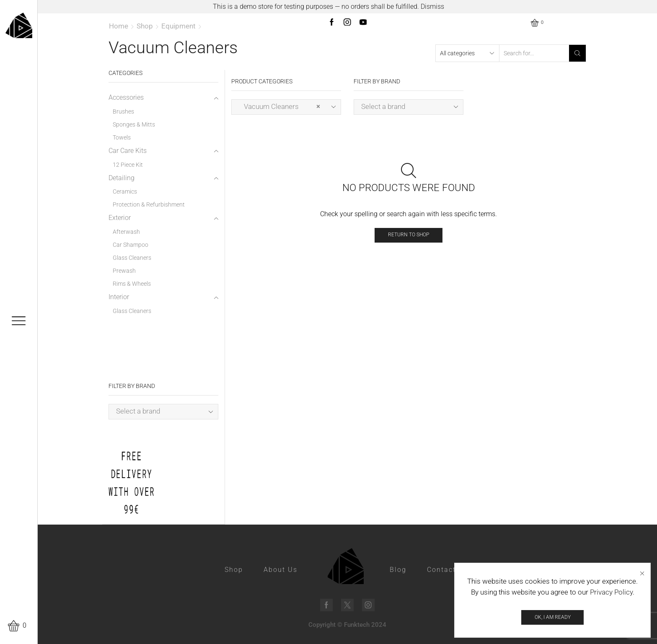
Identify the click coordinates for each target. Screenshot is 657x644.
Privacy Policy (611, 595)
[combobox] (286, 107)
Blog (398, 570)
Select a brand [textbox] (383, 106)
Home (119, 26)
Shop (145, 26)
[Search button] (577, 53)
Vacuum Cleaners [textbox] (279, 107)
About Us (281, 570)
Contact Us (447, 570)
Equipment (178, 26)
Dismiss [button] (432, 6)
